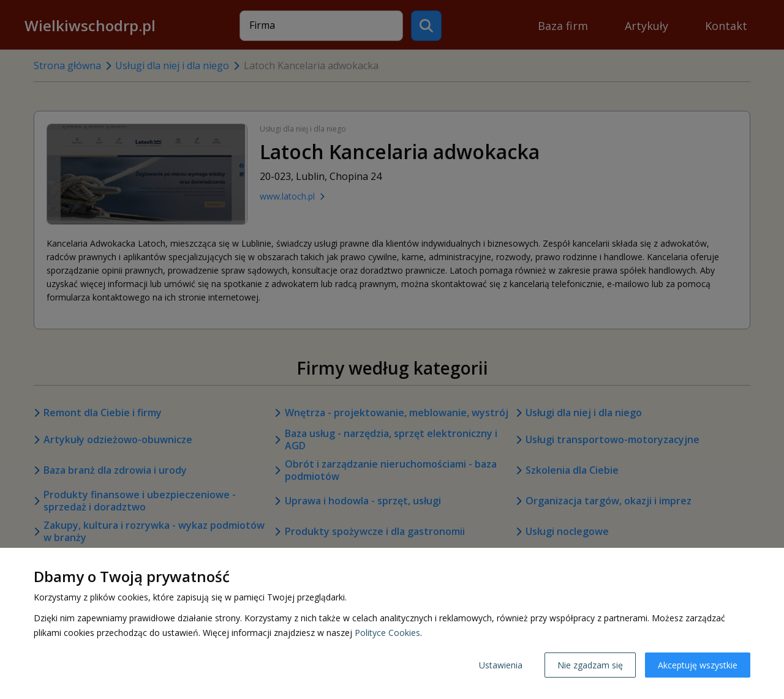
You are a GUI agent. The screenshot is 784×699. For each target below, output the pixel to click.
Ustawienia (501, 665)
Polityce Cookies (387, 633)
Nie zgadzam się (590, 665)
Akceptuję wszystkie (698, 665)
